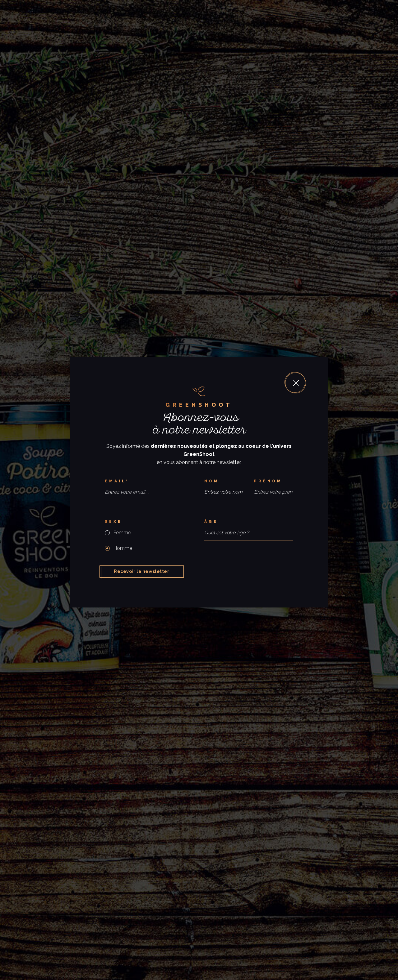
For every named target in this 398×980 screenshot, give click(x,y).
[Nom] (224, 481)
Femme (122, 533)
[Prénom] (274, 481)
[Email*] (149, 481)
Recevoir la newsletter (141, 571)
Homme (123, 548)
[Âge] (249, 522)
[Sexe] (149, 522)
